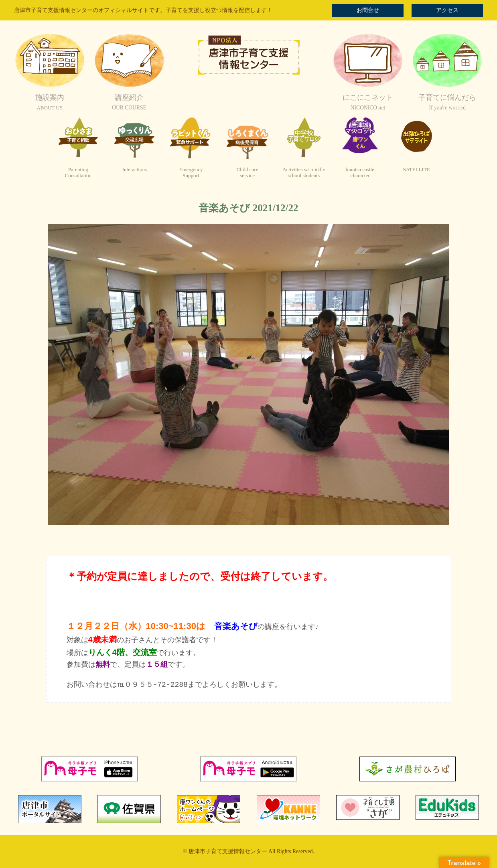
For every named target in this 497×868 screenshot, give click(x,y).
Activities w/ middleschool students (304, 173)
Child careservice (247, 173)
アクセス (447, 10)
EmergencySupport (191, 173)
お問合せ (368, 10)
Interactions (135, 169)
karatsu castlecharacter (360, 173)
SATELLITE (417, 169)
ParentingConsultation (78, 173)
